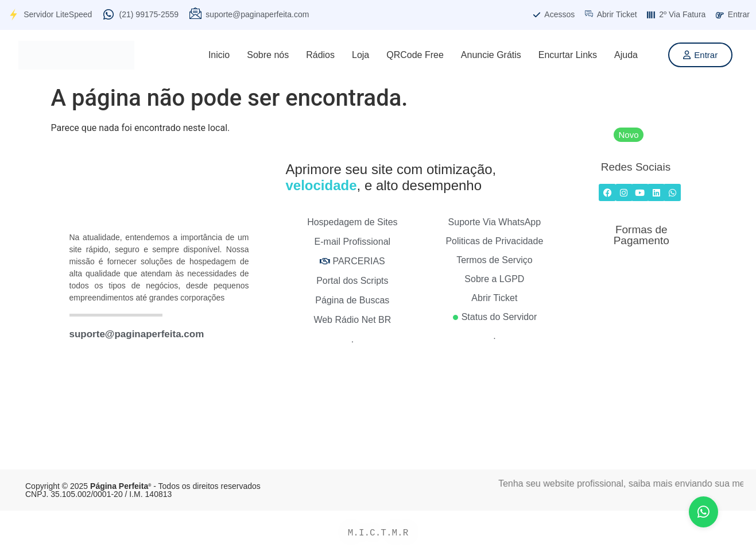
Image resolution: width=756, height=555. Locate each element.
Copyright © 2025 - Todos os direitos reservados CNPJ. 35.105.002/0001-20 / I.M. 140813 (143, 490)
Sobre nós (268, 55)
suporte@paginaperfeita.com (137, 334)
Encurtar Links (568, 55)
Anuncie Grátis (491, 55)
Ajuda (626, 55)
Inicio (219, 55)
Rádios (320, 55)
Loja (360, 55)
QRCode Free (415, 55)
